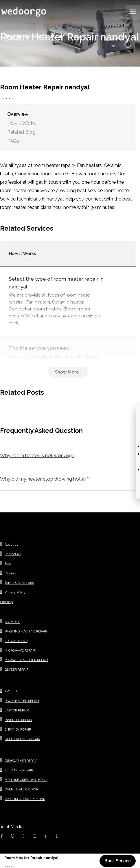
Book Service (118, 861)
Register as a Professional (34, 36)
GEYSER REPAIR (16, 670)
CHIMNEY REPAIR (18, 730)
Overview (18, 114)
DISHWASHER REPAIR (21, 761)
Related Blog (21, 132)
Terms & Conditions (19, 583)
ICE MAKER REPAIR (19, 770)
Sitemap (6, 602)
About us (11, 545)
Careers (10, 573)
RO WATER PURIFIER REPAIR (26, 660)
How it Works (21, 123)
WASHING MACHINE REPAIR (26, 631)
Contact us (13, 554)
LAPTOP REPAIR (17, 710)
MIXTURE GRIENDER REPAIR (26, 780)
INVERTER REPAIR (18, 720)
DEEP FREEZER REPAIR (22, 739)
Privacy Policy (15, 592)
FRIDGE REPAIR (16, 641)
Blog (8, 564)
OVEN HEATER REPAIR (21, 789)
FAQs (13, 141)
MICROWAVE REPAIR (20, 651)
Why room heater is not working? (37, 455)
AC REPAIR (12, 622)
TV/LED (11, 691)
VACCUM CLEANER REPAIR (25, 799)
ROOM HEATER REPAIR (22, 701)
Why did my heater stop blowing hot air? (45, 479)
